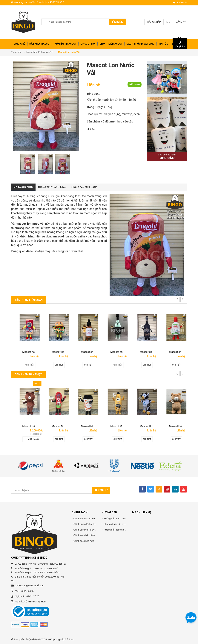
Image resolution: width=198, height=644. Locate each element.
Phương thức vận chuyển (116, 524)
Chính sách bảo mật (84, 541)
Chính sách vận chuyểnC (86, 530)
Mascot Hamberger (89, 352)
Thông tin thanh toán (52, 187)
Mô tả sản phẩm (23, 187)
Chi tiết (26, 365)
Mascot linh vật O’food (32, 352)
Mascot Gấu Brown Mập (62, 426)
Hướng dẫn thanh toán (115, 519)
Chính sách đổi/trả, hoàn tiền (88, 524)
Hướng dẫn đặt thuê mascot (118, 530)
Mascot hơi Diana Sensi (32, 426)
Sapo (72, 640)
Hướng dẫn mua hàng (84, 187)
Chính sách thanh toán (85, 519)
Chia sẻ (91, 129)
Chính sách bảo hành (84, 535)
